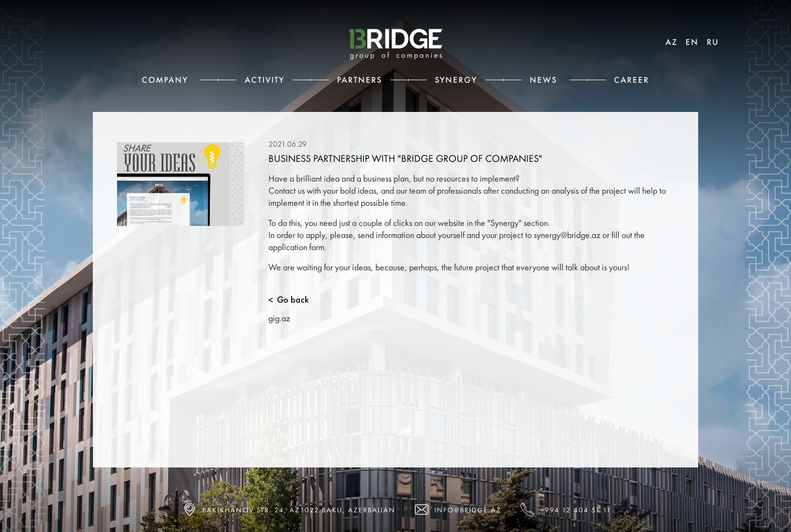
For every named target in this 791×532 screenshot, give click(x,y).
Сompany (165, 80)
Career (632, 80)
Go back (289, 300)
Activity (265, 80)
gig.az (279, 318)
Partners (360, 80)
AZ (671, 42)
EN (692, 42)
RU (713, 42)
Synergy (456, 80)
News (544, 80)
